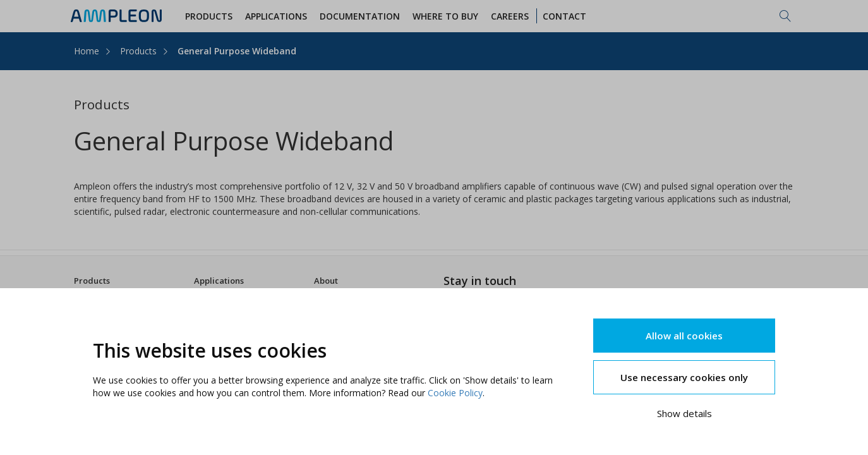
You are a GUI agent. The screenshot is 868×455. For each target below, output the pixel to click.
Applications (219, 281)
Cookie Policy (455, 393)
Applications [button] (278, 16)
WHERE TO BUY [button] (447, 16)
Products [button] (211, 16)
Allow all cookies (684, 336)
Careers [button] (512, 16)
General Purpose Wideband (237, 51)
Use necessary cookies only (684, 377)
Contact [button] (566, 16)
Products (138, 51)
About (326, 281)
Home (87, 51)
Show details (684, 413)
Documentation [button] (362, 16)
